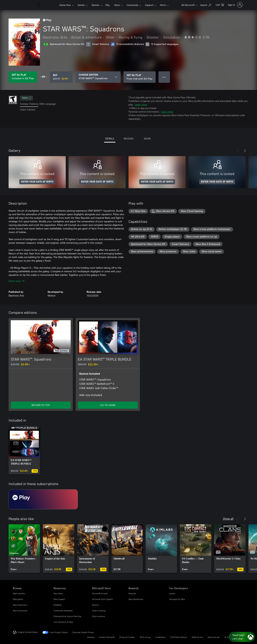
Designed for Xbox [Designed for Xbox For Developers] (177, 599)
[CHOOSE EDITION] (98, 77)
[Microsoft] (25, 5)
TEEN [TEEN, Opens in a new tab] (27, 98)
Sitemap (91, 637)
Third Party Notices (179, 637)
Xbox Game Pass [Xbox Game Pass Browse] (20, 605)
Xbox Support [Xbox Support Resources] (59, 599)
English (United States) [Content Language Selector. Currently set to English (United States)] (28, 632)
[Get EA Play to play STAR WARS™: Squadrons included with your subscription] (23, 77)
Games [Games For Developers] (172, 593)
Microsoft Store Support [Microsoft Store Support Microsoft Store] (102, 599)
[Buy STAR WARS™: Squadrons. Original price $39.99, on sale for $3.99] (61, 77)
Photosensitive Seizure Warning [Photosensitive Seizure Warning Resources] (67, 616)
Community (132, 5)
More (163, 5)
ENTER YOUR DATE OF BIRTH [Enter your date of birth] (37, 182)
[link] (24, 450)
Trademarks (160, 637)
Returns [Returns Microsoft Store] (95, 605)
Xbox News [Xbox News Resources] (58, 593)
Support (149, 5)
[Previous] (238, 151)
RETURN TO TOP (41, 405)
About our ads (214, 637)
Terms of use (145, 637)
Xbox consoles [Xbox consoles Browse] (19, 593)
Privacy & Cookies (127, 637)
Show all (228, 519)
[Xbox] (49, 5)
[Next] (245, 151)
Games (81, 5)
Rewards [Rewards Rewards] (132, 593)
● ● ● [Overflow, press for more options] (164, 77)
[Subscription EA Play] (43, 499)
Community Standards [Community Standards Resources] (63, 611)
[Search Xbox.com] (206, 5)
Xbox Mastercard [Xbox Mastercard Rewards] (136, 599)
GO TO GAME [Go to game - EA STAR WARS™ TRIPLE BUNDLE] (108, 405)
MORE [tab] (147, 139)
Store (117, 5)
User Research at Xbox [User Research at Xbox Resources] (63, 622)
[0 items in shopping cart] (220, 5)
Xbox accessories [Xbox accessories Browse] (20, 611)
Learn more (141, 104)
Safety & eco (197, 637)
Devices (95, 5)
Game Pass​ (65, 5)
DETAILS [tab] (110, 139)
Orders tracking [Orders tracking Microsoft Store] (99, 611)
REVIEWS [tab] (129, 139)
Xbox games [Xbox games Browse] (18, 599)
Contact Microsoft (107, 637)
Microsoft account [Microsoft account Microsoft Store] (100, 593)
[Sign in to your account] (235, 5)
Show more (17, 281)
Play (108, 5)
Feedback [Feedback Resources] (58, 605)
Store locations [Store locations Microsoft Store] (99, 616)
